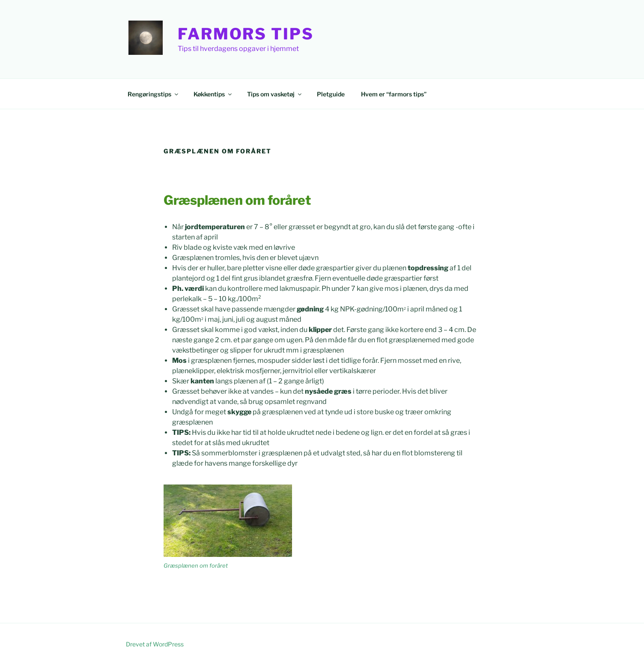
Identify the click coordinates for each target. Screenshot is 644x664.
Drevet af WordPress (155, 644)
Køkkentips (213, 94)
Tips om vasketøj (275, 94)
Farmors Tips (246, 34)
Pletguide (331, 94)
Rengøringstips (154, 94)
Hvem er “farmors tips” (394, 94)
